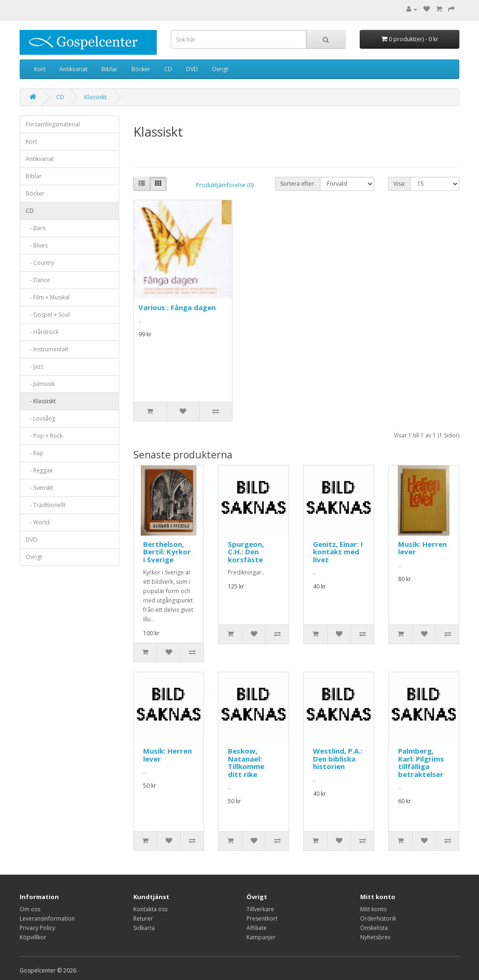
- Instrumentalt (47, 349)
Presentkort (262, 918)
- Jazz (35, 367)
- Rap (35, 453)
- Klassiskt (41, 401)
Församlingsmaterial (53, 124)
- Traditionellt (46, 505)
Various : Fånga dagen (177, 307)
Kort (40, 69)
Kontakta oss (150, 909)
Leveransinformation (47, 918)
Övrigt (220, 69)
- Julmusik (40, 384)
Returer (143, 918)
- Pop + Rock (44, 436)
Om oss (30, 909)
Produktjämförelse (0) (225, 185)
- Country (40, 263)
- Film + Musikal (48, 297)
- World (38, 522)
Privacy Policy (37, 928)
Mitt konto (374, 909)
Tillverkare (260, 909)
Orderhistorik (378, 918)
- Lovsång (40, 418)
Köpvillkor (33, 937)
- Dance (38, 280)
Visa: (399, 184)
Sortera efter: (298, 184)
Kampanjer (261, 937)
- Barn (36, 228)
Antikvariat (73, 69)
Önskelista (374, 928)
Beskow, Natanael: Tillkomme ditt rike (246, 762)
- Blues (37, 245)
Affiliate (257, 928)
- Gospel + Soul (48, 315)
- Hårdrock (42, 332)
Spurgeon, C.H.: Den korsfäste (246, 552)
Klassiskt (95, 97)
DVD (192, 69)
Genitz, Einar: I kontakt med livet (338, 552)
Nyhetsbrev (375, 937)
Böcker (141, 69)
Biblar (109, 69)
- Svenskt (39, 488)
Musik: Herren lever (422, 548)
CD (168, 69)
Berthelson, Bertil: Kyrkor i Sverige (167, 552)
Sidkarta (144, 928)
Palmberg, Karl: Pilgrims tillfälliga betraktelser (421, 762)
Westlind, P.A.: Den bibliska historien (338, 759)
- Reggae (39, 470)
